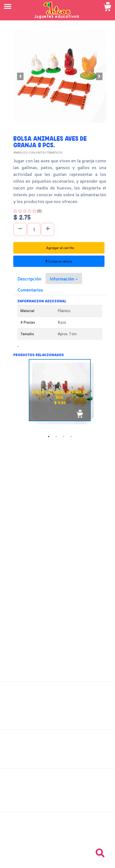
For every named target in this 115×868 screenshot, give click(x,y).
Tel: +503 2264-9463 (57, 839)
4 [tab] (71, 437)
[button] (20, 76)
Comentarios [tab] (30, 290)
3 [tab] (64, 437)
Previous (10, 396)
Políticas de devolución (58, 752)
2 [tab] (56, 437)
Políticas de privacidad (57, 757)
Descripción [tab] (29, 278)
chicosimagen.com (72, 861)
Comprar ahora (59, 261)
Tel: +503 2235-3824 (58, 834)
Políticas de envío (57, 746)
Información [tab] (63, 278)
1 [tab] (49, 437)
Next (110, 396)
